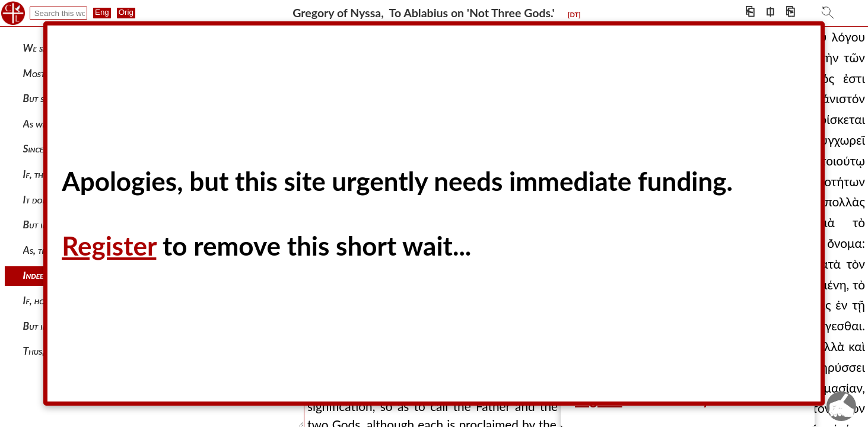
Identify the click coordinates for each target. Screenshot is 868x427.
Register (109, 246)
